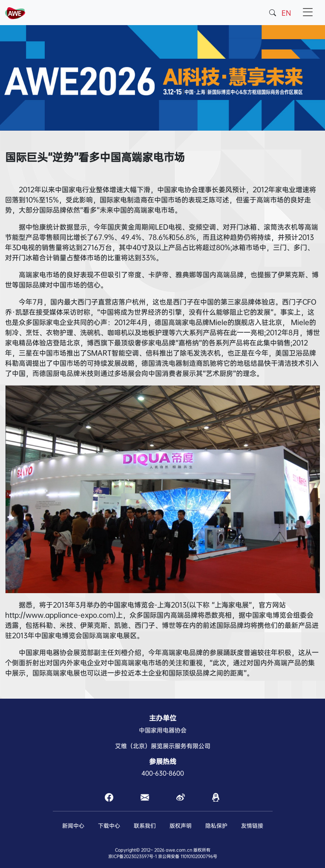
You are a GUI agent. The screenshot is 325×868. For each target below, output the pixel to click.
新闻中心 (73, 826)
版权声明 (181, 826)
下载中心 (109, 826)
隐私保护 (216, 826)
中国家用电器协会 (163, 730)
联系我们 (145, 826)
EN (286, 13)
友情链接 (252, 826)
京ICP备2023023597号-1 (132, 856)
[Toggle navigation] (308, 13)
